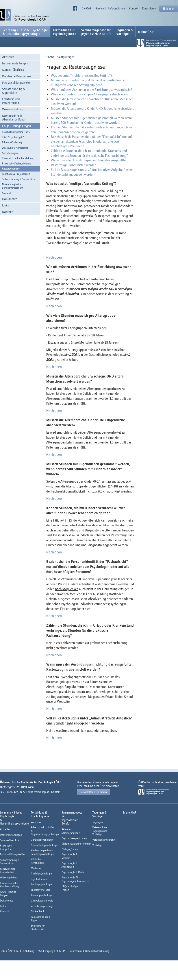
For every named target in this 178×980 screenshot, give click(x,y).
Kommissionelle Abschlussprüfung (13, 118)
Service (100, 8)
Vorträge (97, 845)
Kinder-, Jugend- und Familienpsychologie (42, 852)
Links (6, 205)
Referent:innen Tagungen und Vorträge (100, 831)
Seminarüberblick (13, 70)
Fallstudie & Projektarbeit (16, 174)
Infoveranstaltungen (15, 63)
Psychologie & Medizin (70, 856)
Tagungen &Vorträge (125, 32)
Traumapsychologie (42, 895)
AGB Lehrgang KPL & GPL (52, 951)
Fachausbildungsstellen (17, 83)
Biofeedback (38, 911)
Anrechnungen (10, 153)
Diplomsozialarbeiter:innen (76, 844)
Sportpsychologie (41, 890)
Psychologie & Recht (73, 872)
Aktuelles (8, 57)
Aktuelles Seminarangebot (70, 831)
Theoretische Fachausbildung (18, 158)
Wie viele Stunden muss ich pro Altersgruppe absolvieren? (90, 94)
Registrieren (149, 8)
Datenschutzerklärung (97, 951)
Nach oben (54, 257)
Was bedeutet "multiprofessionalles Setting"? (82, 75)
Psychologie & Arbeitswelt (70, 865)
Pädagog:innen (70, 849)
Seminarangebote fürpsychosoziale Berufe (96, 32)
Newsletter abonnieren (94, 792)
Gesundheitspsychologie (44, 845)
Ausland (6, 193)
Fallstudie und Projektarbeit (11, 101)
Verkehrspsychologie (42, 906)
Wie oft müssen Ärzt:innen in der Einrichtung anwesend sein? (91, 89)
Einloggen (169, 9)
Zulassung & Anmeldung (15, 148)
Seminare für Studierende (38, 927)
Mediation (36, 868)
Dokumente (10, 199)
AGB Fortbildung (25, 951)
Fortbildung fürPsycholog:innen (65, 32)
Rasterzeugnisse (11, 169)
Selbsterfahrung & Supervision (14, 91)
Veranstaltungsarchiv (104, 840)
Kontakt (133, 8)
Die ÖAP (86, 8)
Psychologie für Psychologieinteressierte (75, 879)
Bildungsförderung (12, 142)
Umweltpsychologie (42, 901)
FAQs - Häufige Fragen (17, 126)
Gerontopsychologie (42, 840)
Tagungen (97, 822)
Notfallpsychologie (41, 873)
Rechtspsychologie (41, 884)
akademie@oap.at (38, 792)
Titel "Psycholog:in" (13, 137)
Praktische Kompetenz (17, 76)
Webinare (36, 822)
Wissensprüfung (12, 109)
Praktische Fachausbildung (17, 163)
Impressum (76, 951)
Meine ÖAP (146, 32)
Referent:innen (116, 8)
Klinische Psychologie (38, 861)
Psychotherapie (39, 879)
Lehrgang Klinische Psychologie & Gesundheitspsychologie (25, 32)
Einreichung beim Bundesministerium (13, 186)
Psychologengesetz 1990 (16, 132)
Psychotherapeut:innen (74, 838)
